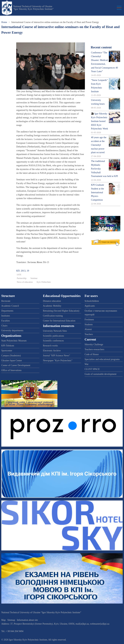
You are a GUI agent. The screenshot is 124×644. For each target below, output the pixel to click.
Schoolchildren (92, 301)
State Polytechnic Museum (14, 341)
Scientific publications (53, 336)
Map (3, 620)
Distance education (52, 301)
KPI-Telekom (8, 346)
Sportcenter (7, 351)
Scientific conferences (53, 341)
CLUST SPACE (92, 369)
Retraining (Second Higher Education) (61, 311)
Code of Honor (92, 354)
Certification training (53, 316)
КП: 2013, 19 (23, 271)
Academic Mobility (52, 306)
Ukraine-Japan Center (12, 360)
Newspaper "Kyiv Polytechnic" (58, 360)
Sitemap (11, 620)
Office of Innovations (11, 370)
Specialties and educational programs (102, 359)
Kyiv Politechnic (44, 282)
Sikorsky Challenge (94, 344)
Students (89, 324)
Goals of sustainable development (101, 374)
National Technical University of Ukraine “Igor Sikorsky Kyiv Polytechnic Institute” (33, 8)
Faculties (6, 321)
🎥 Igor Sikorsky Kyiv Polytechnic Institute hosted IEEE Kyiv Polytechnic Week (100, 121)
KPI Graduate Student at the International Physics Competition (98, 192)
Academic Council (10, 306)
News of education (25, 282)
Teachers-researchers (95, 349)
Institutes (6, 316)
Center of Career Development (16, 365)
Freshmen (89, 320)
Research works (50, 346)
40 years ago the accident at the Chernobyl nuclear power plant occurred (99, 145)
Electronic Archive (52, 351)
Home (4, 22)
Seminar (34, 278)
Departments (7, 311)
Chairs (4, 326)
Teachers (89, 334)
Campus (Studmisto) (11, 356)
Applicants (90, 306)
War (87, 364)
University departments (12, 330)
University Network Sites (55, 331)
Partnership (22, 278)
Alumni (88, 329)
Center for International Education (59, 321)
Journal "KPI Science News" (56, 356)
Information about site (27, 620)
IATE (19, 275)
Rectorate (6, 301)
